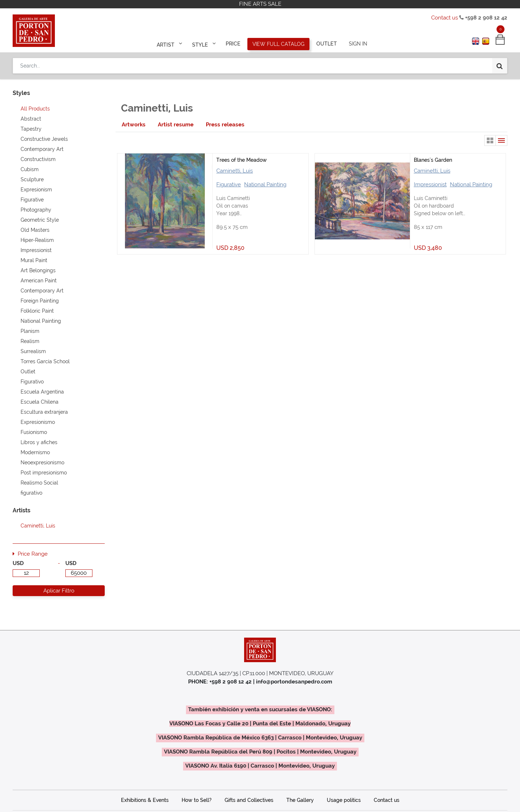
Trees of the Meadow (242, 160)
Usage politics (344, 800)
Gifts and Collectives (249, 800)
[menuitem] (233, 44)
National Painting (265, 184)
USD (18, 563)
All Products (35, 109)
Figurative (229, 184)
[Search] (500, 66)
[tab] (134, 125)
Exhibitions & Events (145, 800)
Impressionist (430, 184)
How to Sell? (197, 800)
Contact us (445, 18)
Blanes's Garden (433, 160)
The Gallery (300, 800)
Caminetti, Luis (235, 171)
